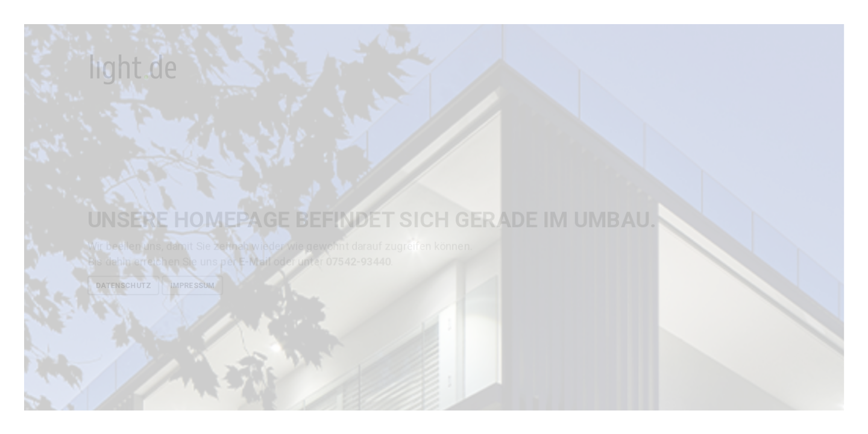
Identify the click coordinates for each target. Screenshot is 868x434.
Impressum (192, 285)
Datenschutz (123, 285)
